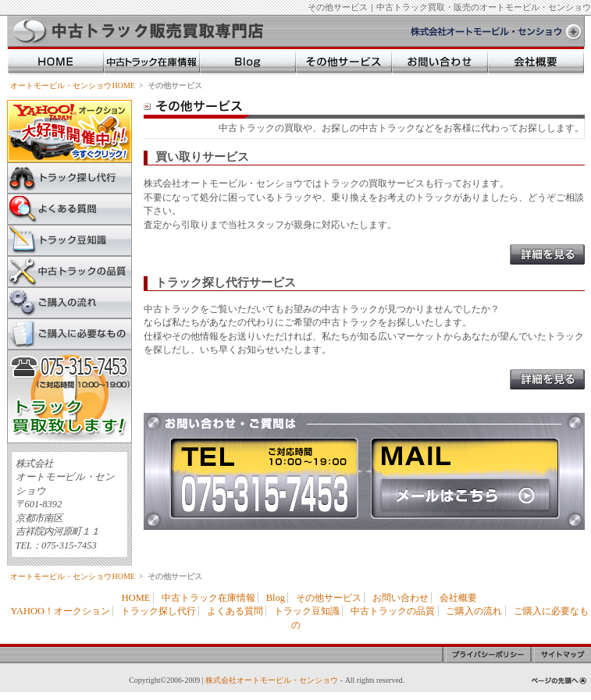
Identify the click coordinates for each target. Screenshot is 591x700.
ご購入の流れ (69, 303)
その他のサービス (344, 62)
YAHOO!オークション (69, 131)
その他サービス (329, 598)
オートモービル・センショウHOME (72, 85)
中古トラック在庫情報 (208, 598)
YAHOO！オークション (60, 611)
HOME (136, 598)
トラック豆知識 (69, 240)
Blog (276, 598)
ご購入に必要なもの (69, 334)
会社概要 (458, 598)
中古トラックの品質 (69, 272)
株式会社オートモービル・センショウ (272, 680)
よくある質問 (69, 209)
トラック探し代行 (69, 178)
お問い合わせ (401, 598)
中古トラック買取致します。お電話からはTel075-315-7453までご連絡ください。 (69, 396)
